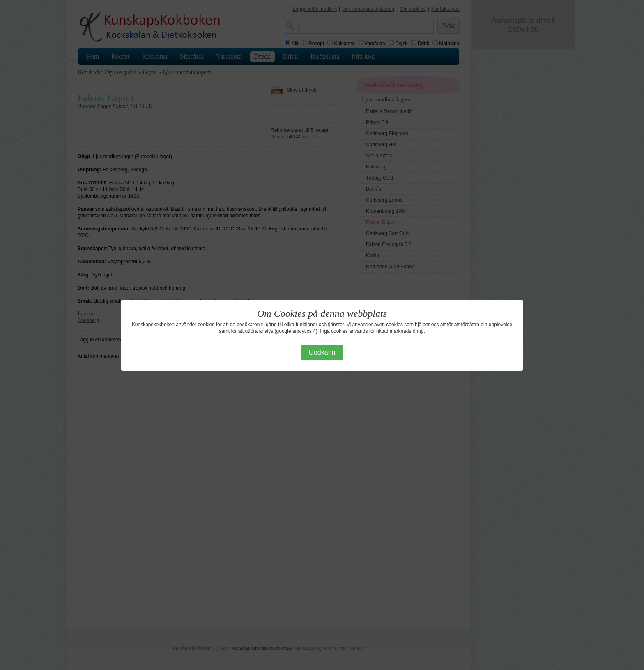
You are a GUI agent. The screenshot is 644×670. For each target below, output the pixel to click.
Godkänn (322, 352)
